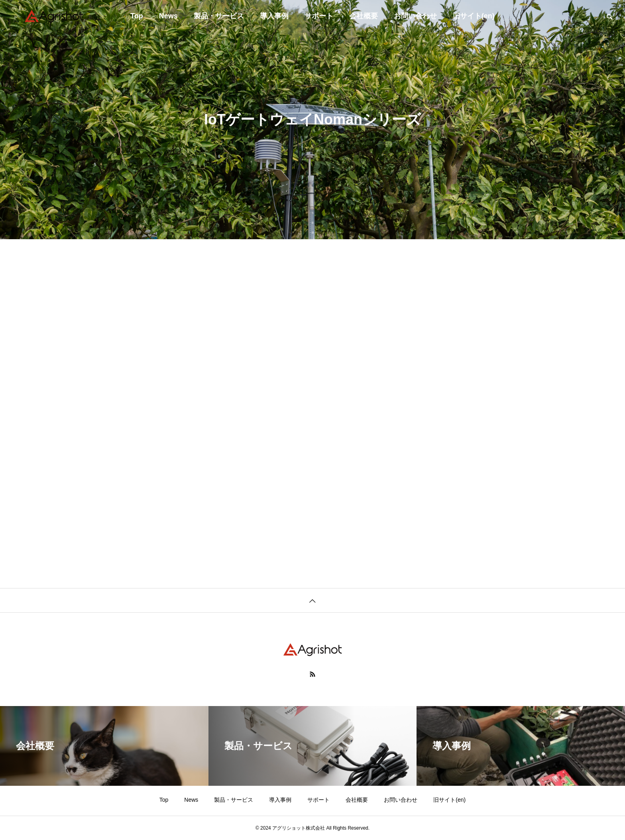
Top (137, 16)
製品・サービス (219, 16)
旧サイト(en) (474, 16)
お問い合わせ (415, 16)
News (168, 16)
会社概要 (364, 16)
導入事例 (274, 16)
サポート (319, 16)
